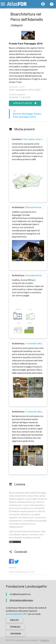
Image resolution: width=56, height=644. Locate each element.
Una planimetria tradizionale (40, 275)
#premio (17, 114)
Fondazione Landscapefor (26, 640)
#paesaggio (27, 114)
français (15, 627)
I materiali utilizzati (35, 343)
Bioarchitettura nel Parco (39, 207)
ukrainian (16, 634)
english (14, 620)
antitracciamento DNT (17, 614)
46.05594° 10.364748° (20, 97)
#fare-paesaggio (21, 117)
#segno (37, 114)
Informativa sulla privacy (21, 600)
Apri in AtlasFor (25, 103)
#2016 (33, 117)
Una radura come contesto (37, 139)
